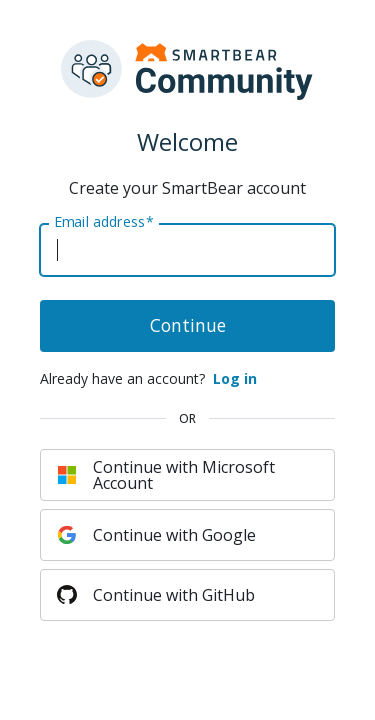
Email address (103, 222)
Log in (235, 378)
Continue (188, 325)
